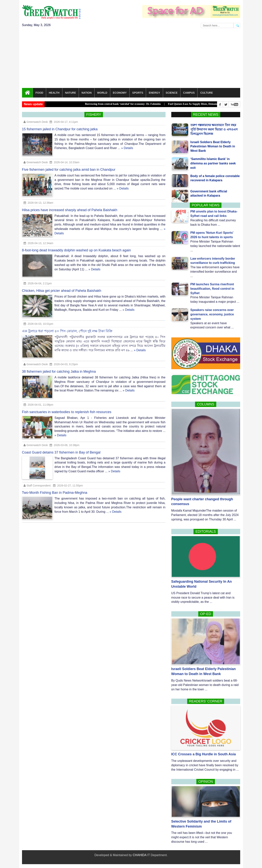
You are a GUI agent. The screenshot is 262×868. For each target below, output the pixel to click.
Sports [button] (138, 93)
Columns (206, 404)
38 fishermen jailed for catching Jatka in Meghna (59, 369)
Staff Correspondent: (37, 483)
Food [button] (39, 93)
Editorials (206, 532)
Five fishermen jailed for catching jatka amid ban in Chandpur (69, 167)
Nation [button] (87, 93)
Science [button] (172, 93)
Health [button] (54, 93)
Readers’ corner (206, 701)
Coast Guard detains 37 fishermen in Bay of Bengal (61, 450)
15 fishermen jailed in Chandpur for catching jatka (60, 126)
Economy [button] (120, 93)
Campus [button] (189, 93)
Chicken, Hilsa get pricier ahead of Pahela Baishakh (62, 288)
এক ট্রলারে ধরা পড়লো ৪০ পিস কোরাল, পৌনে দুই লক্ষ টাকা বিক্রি (67, 328)
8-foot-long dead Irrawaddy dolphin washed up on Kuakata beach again (76, 247)
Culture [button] (206, 93)
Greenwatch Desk (36, 119)
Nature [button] (71, 93)
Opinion (206, 782)
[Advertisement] (131, 59)
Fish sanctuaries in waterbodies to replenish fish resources (67, 409)
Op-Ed (206, 614)
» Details (127, 145)
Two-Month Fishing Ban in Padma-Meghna (55, 490)
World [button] (102, 93)
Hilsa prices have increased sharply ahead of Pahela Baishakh (70, 207)
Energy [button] (154, 93)
